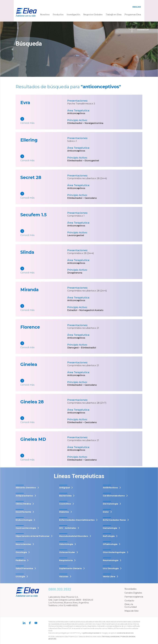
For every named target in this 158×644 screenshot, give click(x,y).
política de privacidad (92, 633)
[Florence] (44, 345)
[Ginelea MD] (44, 458)
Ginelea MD (33, 439)
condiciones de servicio (126, 633)
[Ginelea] (44, 383)
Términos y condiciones (111, 636)
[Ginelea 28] (44, 420)
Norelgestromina (94, 123)
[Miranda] (44, 308)
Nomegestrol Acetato (91, 310)
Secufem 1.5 (34, 215)
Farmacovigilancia (134, 597)
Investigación (73, 14)
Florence (30, 327)
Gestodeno (91, 198)
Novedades (130, 589)
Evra (25, 103)
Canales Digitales (133, 593)
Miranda (29, 290)
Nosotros (45, 14)
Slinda (27, 252)
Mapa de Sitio (132, 611)
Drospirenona (75, 273)
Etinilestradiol (75, 123)
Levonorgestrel (76, 235)
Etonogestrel (92, 161)
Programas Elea (133, 14)
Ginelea (29, 364)
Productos (58, 14)
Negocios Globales (93, 14)
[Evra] (44, 121)
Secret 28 (31, 177)
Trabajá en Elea (114, 14)
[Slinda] (44, 270)
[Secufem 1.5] (44, 233)
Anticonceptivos (76, 113)
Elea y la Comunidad (131, 606)
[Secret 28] (44, 196)
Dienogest (73, 348)
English (137, 7)
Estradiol (72, 310)
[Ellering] (44, 158)
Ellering (29, 140)
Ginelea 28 (32, 402)
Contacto (129, 601)
